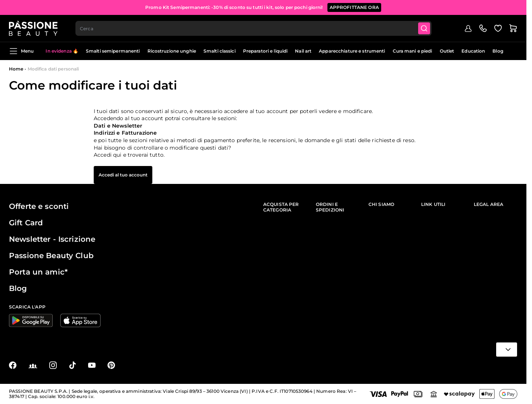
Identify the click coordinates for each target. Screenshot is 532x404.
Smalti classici (220, 51)
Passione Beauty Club (51, 256)
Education (473, 51)
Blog (498, 51)
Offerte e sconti (39, 206)
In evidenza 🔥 (62, 51)
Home (16, 69)
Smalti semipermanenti (113, 51)
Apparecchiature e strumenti (352, 51)
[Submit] (424, 28)
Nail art (303, 51)
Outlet (447, 51)
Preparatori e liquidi (265, 51)
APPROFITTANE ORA (354, 7)
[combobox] (253, 28)
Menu (21, 51)
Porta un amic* (38, 272)
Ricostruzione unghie (172, 51)
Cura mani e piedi (413, 51)
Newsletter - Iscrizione (52, 239)
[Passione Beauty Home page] (33, 28)
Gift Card (26, 223)
